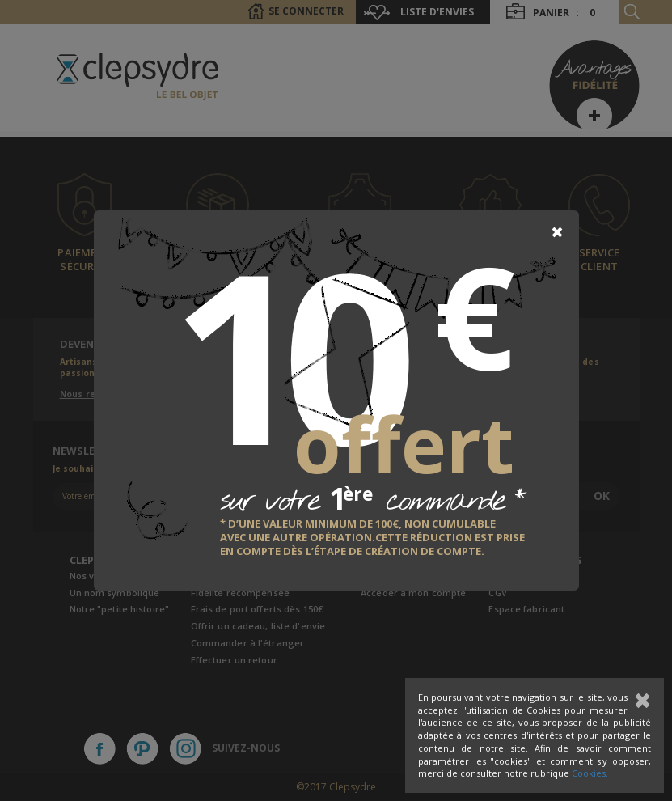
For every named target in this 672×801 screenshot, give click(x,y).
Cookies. (590, 773)
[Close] (557, 232)
